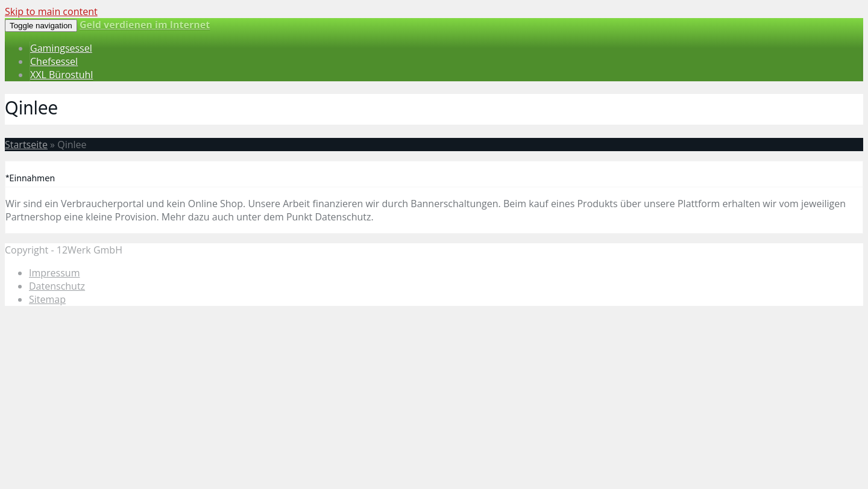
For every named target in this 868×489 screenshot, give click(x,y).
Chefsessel (54, 61)
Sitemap (47, 299)
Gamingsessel (61, 48)
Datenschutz (57, 286)
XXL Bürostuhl (61, 75)
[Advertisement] (366, 400)
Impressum (54, 273)
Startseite (26, 145)
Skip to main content (51, 11)
